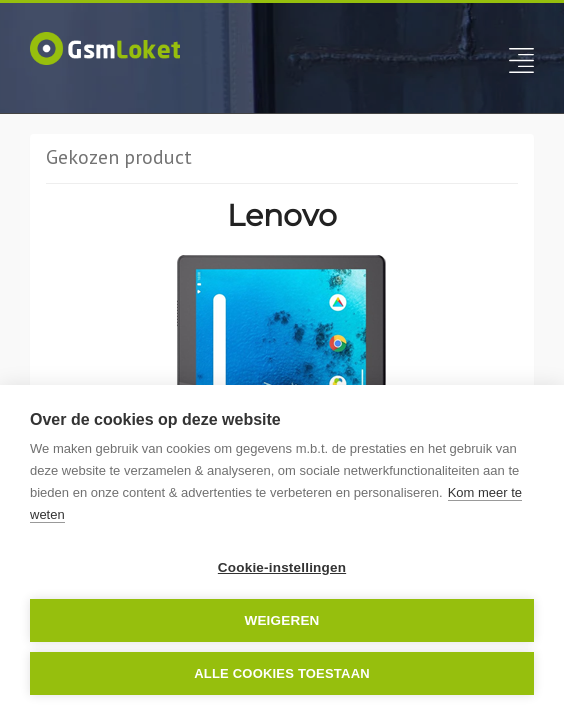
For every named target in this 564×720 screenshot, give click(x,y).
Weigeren (281, 620)
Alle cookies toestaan (282, 673)
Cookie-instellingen (282, 567)
